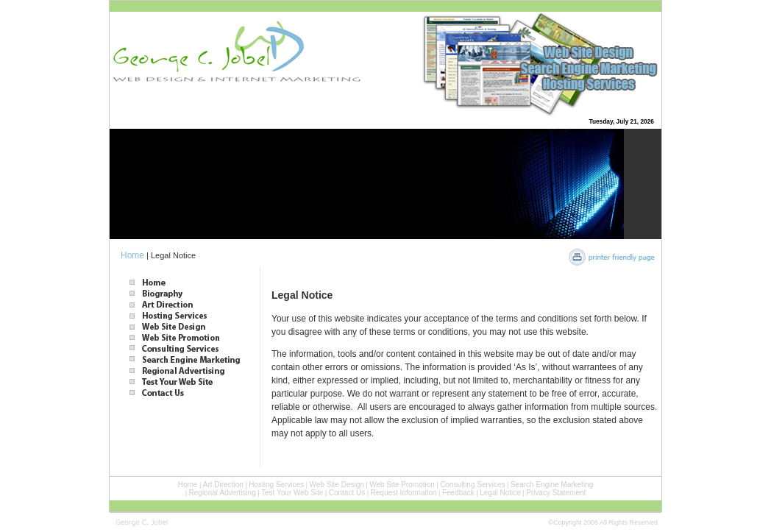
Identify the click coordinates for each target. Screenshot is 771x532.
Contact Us (347, 493)
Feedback (458, 493)
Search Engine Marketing (552, 485)
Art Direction (223, 485)
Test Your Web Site (292, 493)
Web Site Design (337, 485)
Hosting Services (276, 485)
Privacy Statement (556, 493)
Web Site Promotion (402, 485)
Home (132, 255)
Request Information (404, 493)
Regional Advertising (223, 493)
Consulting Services (472, 485)
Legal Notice (500, 493)
